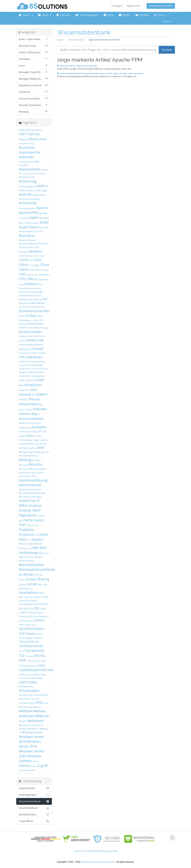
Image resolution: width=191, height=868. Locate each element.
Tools (160, 15)
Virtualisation (29, 691)
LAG (45, 431)
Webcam (37, 707)
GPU (28, 369)
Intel (33, 390)
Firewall (37, 349)
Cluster (46, 270)
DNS (45, 299)
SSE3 (27, 609)
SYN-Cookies (25, 625)
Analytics (31, 190)
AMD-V (42, 186)
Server (32, 584)
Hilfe (42, 372)
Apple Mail (44, 218)
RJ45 (21, 575)
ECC (42, 320)
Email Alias (24, 328)
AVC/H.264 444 (26, 232)
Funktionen (34, 357)
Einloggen (117, 6)
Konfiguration (25, 428)
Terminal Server (29, 642)
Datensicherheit (26, 296)
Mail (41, 448)
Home (26, 15)
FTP (22, 357)
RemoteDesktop (31, 565)
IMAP (21, 385)
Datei (21, 284)
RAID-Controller (26, 544)
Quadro (38, 539)
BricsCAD (35, 247)
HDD (36, 372)
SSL (37, 608)
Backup (25, 235)
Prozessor (27, 534)
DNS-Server (38, 303)
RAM (36, 544)
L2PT (40, 431)
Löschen (43, 444)
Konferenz (24, 423)
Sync (34, 625)
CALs (38, 260)
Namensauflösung (33, 480)
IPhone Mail (28, 404)
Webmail (42, 716)
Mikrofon (36, 464)
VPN (39, 703)
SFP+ (40, 585)
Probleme (26, 530)
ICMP (40, 380)
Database (44, 279)
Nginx (39, 497)
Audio (44, 222)
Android (25, 194)
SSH (32, 609)
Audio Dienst (29, 227)
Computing (44, 275)
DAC (36, 279)
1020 (31, 134)
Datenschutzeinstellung (30, 288)
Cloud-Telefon (35, 270)
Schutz (22, 580)
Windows (23, 729)
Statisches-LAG (26, 616)
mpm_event (24, 473)
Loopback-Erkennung (29, 444)
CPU (22, 279)
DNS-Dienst (24, 303)
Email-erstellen (30, 332)
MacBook (32, 448)
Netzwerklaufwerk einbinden (32, 493)
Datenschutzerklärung (99, 851)
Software (37, 597)
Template (37, 638)
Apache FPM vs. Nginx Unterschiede (77, 66)
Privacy (35, 525)
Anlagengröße (39, 195)
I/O (34, 380)
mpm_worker (25, 476)
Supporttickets (34, 788)
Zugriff (42, 766)
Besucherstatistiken (28, 244)
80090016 (23, 139)
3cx (38, 134)
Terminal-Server (31, 646)
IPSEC (41, 405)
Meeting (25, 460)
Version (22, 678)
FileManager (25, 349)
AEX (21, 177)
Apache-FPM (28, 213)
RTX (36, 575)
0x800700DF (25, 130)
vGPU (23, 682)
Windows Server (32, 732)
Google (22, 369)
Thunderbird (34, 651)
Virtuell (36, 695)
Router (29, 574)
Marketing (33, 456)
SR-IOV (36, 604)
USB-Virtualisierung (28, 666)
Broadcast (24, 252)
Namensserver (30, 485)
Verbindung (24, 674)
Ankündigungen (87, 15)
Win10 (40, 725)
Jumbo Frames (26, 409)
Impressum (80, 851)
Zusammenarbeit (27, 770)
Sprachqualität (26, 604)
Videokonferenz (26, 686)
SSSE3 (43, 609)
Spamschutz (25, 601)
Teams (31, 634)
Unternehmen (33, 661)
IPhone (34, 399)
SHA (45, 585)
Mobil (37, 469)
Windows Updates (30, 758)
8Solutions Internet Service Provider (98, 862)
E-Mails (36, 320)
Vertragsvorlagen (35, 678)
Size (31, 589)
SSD (42, 604)
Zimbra (24, 766)
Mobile (43, 469)
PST (37, 535)
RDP (36, 548)
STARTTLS (23, 613)
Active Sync (28, 174)
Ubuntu (40, 656)
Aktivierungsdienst (27, 186)
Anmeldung (34, 199)
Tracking (29, 656)
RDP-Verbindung (33, 550)
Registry (23, 557)
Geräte (31, 361)
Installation (33, 385)
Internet (25, 394)
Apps (21, 223)
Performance (34, 520)
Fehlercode (35, 340)
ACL (21, 174)
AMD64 (22, 190)
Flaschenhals (25, 353)
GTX (41, 369)
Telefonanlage (26, 638)
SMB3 (42, 593)
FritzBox (42, 353)
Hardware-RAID (26, 372)
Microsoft (23, 465)
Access (45, 170)
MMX (31, 469)
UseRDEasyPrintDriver (36, 670)
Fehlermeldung (26, 345)
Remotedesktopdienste (37, 569)
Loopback (44, 440)
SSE (46, 604)
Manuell (45, 452)
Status (124, 15)
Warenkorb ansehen (161, 6)
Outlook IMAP (30, 510)
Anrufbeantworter (27, 208)
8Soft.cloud (38, 139)
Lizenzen (38, 436)
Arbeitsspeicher (32, 223)
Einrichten (37, 324)
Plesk (28, 525)
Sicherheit (23, 589)
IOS (34, 395)
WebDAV (26, 711)
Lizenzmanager (26, 440)
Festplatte (38, 345)
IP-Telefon (23, 400)
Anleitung (23, 199)
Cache (24, 260)
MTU (34, 476)
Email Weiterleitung (39, 328)
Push (29, 540)
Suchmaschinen (26, 621)
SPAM (45, 597)
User (42, 665)
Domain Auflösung (36, 307)
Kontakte (39, 427)
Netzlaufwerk (25, 489)
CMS (22, 274)
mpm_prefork (37, 473)
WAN (21, 707)
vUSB (46, 703)
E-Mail (31, 316)
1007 (22, 134)
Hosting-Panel (38, 376)
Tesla (21, 651)
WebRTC (23, 721)
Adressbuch (40, 174)
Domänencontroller (34, 311)
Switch (39, 620)
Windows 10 (34, 729)
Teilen (40, 634)
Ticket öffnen (34, 821)
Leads (22, 436)
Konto (167, 21)
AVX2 (40, 232)
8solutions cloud (26, 143)
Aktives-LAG (29, 177)
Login (37, 440)
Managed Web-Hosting (30, 452)
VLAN (33, 703)
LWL (21, 448)
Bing (27, 247)
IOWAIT (42, 394)
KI (39, 414)
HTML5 (28, 380)
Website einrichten (28, 725)
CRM (30, 279)
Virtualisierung (26, 695)
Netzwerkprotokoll (27, 497)
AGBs (115, 851)
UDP (22, 660)
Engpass (23, 336)
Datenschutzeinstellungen (31, 292)
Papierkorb (27, 515)
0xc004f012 (37, 130)
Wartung (28, 707)
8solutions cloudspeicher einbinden (30, 152)
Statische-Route (36, 613)
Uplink (43, 661)
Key (34, 414)
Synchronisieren (31, 629)
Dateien (31, 284)
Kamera (25, 414)
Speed (34, 601)
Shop (45, 15)
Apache (42, 208)
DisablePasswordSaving (30, 299)
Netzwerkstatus (34, 815)
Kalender (40, 409)
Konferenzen (35, 423)
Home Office (25, 376)
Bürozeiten (39, 256)
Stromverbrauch (41, 616)
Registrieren (134, 6)
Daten (40, 284)
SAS (41, 575)
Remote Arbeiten (35, 557)
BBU (33, 236)
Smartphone (28, 592)
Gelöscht (23, 361)
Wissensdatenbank (76, 40)
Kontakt (142, 15)
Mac (25, 448)
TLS (21, 656)
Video (33, 682)
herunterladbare (34, 808)
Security (23, 585)
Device (38, 296)
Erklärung (32, 336)
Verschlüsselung (38, 674)
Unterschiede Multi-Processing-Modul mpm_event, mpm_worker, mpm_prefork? (100, 73)
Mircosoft (23, 469)
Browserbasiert (26, 256)
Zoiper (34, 766)
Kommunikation (31, 419)
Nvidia (24, 501)
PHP (22, 525)
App (41, 213)
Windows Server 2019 (30, 744)
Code (29, 275)
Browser (36, 251)
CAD (31, 260)
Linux (29, 436)
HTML (22, 380)
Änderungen (41, 190)
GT (37, 369)
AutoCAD (44, 228)
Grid (33, 369)
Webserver (36, 721)
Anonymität (28, 203)
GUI (46, 369)
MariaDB (23, 456)
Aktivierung (28, 181)
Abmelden (24, 165)
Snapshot (28, 597)
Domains (63, 15)
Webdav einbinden (32, 713)
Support (61, 40)
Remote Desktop (27, 561)
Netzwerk (36, 489)
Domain (22, 307)
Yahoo (36, 761)
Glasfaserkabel (35, 365)
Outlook (35, 506)
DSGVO (22, 316)
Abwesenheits (30, 169)
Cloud (23, 265)
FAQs (109, 15)
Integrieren (24, 390)
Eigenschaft (24, 324)
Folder (35, 353)
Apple (34, 217)
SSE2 (21, 609)
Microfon (36, 460)
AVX (35, 232)
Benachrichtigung (27, 240)
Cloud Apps (34, 265)
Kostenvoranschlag (28, 431)
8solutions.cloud (26, 162)
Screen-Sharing (37, 579)
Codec (35, 275)
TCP (22, 634)
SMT (21, 597)
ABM (37, 162)
